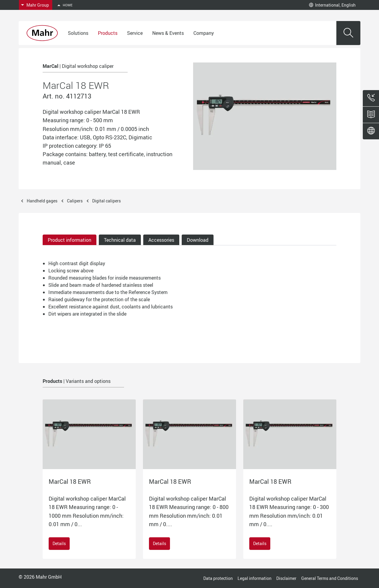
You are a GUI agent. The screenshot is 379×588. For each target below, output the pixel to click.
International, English (332, 5)
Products (108, 33)
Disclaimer (286, 578)
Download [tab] (198, 240)
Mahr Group (38, 5)
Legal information (255, 578)
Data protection (218, 578)
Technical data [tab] (120, 240)
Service (135, 33)
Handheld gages (42, 201)
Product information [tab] (70, 240)
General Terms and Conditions (330, 578)
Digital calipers (106, 201)
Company (204, 33)
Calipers (75, 201)
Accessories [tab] (161, 240)
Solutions (78, 33)
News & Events (168, 33)
